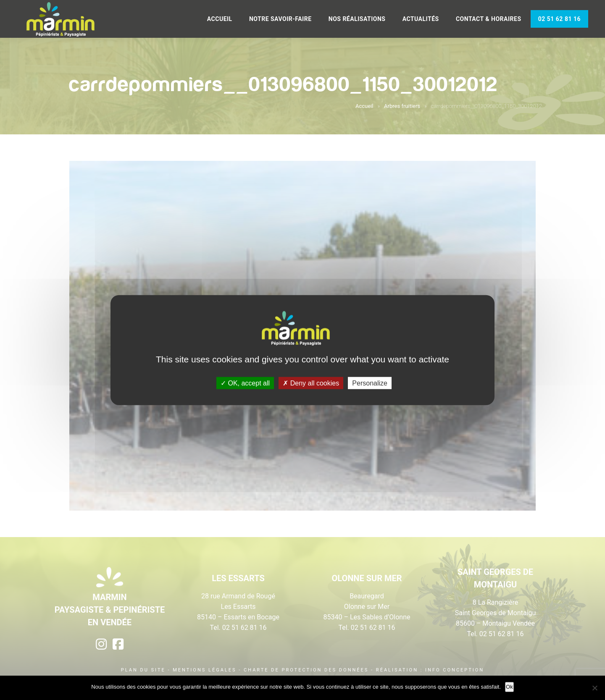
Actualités (421, 19)
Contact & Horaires (489, 19)
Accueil (220, 19)
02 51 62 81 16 (559, 19)
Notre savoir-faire (280, 19)
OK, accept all (245, 383)
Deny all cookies (311, 383)
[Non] (594, 688)
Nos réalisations (357, 19)
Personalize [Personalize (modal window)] (370, 383)
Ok (509, 687)
